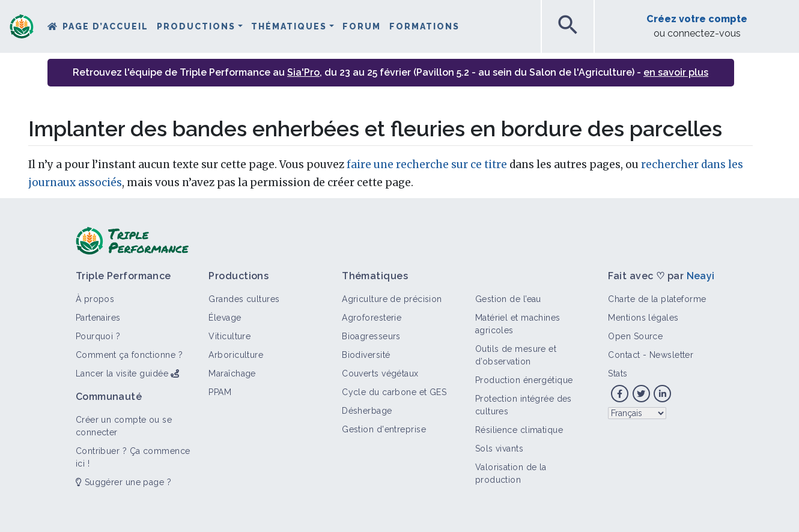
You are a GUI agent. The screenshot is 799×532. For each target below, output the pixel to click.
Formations (424, 26)
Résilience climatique (519, 430)
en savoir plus (676, 72)
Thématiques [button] (289, 26)
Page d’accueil (105, 26)
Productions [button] (196, 26)
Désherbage (367, 411)
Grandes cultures (244, 299)
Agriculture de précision (392, 299)
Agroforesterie (372, 318)
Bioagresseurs (371, 336)
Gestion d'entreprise (384, 429)
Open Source (635, 336)
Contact (624, 355)
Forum (362, 26)
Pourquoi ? (98, 336)
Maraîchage (232, 373)
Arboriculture (236, 355)
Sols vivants (499, 449)
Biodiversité (366, 355)
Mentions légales (643, 318)
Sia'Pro (303, 72)
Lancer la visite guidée (122, 373)
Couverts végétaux (380, 373)
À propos (95, 299)
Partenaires (98, 318)
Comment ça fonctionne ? (129, 355)
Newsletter (671, 355)
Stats (618, 373)
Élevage (225, 318)
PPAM (220, 392)
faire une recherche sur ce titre (427, 165)
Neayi (701, 276)
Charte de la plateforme (657, 299)
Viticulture (229, 336)
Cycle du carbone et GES (394, 392)
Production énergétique (524, 380)
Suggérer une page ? (123, 482)
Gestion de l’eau (508, 299)
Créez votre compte (697, 19)
